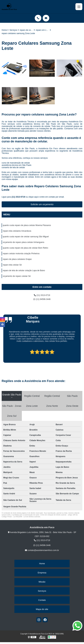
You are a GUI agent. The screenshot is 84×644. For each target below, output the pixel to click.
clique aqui (33, 197)
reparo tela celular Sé (12, 265)
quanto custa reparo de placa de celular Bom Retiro (25, 248)
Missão (42, 582)
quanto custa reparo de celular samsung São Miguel (26, 237)
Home (42, 563)
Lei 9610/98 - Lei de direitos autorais (27, 517)
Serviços (42, 591)
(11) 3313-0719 (19, 197)
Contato (42, 600)
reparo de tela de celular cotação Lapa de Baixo (24, 270)
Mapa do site (42, 609)
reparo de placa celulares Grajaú (17, 259)
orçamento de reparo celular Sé (17, 276)
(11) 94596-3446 (42, 299)
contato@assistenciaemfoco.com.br (42, 550)
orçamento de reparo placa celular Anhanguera (23, 242)
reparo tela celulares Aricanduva (17, 231)
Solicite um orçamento (42, 204)
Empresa (42, 573)
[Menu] (79, 7)
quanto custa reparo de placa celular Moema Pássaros (27, 225)
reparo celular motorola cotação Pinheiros (21, 254)
